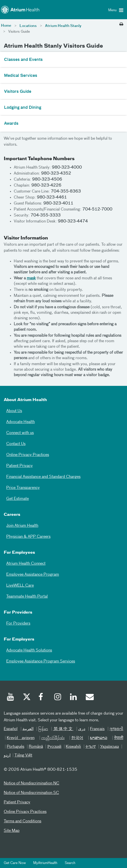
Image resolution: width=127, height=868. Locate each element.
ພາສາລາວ (99, 738)
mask (31, 278)
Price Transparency (23, 488)
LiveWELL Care (20, 586)
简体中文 (63, 729)
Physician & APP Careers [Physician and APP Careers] (28, 537)
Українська (110, 747)
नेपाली (119, 738)
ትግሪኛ (91, 747)
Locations (28, 26)
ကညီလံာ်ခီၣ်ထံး (53, 738)
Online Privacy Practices (28, 455)
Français (97, 729)
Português (15, 747)
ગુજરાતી (116, 729)
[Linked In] (74, 698)
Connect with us (20, 433)
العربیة (28, 729)
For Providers (18, 624)
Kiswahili (73, 747)
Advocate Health (20, 422)
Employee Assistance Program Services (41, 661)
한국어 (77, 738)
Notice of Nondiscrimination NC (31, 783)
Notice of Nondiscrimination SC (31, 793)
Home (6, 26)
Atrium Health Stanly (63, 26)
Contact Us (16, 444)
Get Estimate (17, 499)
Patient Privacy (19, 466)
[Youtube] (11, 698)
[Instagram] (58, 698)
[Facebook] (42, 698)
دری (82, 729)
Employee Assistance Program (33, 575)
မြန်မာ (43, 729)
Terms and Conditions (22, 821)
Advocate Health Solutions (29, 651)
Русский (54, 747)
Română (36, 747)
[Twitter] (26, 698)
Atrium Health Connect (26, 564)
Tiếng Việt (23, 756)
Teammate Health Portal (27, 597)
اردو (7, 756)
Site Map (12, 831)
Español (11, 729)
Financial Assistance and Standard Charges (43, 477)
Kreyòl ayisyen (21, 738)
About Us (14, 411)
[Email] (89, 698)
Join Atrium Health (22, 526)
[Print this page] (121, 24)
